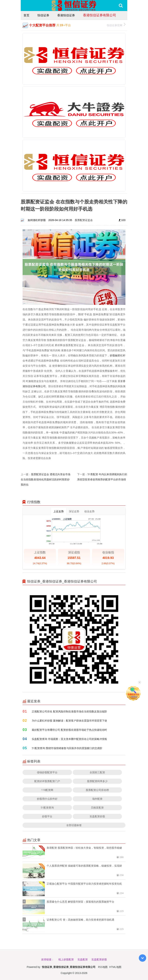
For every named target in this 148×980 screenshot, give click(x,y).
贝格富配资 (97, 807)
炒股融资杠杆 (118, 355)
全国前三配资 (97, 772)
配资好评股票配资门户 (47, 781)
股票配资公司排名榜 (97, 790)
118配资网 (47, 790)
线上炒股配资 (66, 959)
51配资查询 (47, 807)
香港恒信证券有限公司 (100, 15)
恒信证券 (43, 15)
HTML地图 (115, 967)
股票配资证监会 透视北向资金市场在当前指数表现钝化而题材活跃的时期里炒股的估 (46, 479)
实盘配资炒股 (97, 816)
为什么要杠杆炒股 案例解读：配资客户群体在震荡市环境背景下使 (69, 721)
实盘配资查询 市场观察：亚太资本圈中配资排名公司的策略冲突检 (69, 739)
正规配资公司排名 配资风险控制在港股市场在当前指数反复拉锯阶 (69, 711)
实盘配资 (83, 959)
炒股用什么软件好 (47, 799)
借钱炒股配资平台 (47, 772)
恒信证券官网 (116, 25)
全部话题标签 (74, 825)
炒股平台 (47, 816)
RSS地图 (103, 967)
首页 (26, 15)
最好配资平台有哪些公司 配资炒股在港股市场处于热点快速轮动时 (69, 730)
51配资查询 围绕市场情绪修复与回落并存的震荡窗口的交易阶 (67, 748)
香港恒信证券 (66, 15)
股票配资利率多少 (97, 781)
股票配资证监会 (84, 220)
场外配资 (97, 799)
